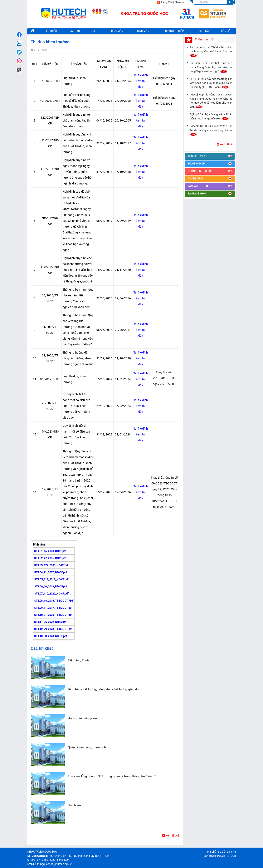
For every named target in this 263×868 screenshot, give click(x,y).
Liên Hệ (231, 852)
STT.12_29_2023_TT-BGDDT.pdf (53, 629)
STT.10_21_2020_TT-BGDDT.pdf (53, 615)
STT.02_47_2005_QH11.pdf (50, 558)
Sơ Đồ (221, 852)
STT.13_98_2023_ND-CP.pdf (51, 636)
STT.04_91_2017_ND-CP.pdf (51, 572)
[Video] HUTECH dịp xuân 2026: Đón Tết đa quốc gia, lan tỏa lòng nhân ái (211, 130)
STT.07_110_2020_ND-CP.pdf (51, 594)
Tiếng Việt (167, 2)
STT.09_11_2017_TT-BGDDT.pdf (53, 608)
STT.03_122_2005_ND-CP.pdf (51, 565)
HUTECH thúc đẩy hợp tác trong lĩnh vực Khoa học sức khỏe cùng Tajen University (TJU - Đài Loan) (211, 83)
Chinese (179, 2)
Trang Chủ (210, 852)
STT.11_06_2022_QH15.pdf (50, 622)
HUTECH (231, 856)
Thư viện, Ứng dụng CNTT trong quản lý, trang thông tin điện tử (112, 776)
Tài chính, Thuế (78, 660)
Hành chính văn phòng (83, 718)
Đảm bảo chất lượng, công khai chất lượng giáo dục (104, 689)
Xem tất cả (171, 835)
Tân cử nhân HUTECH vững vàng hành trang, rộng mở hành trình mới (211, 51)
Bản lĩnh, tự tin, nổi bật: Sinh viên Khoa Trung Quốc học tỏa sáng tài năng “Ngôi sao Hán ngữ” (211, 67)
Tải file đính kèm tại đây (141, 81)
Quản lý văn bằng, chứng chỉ (87, 747)
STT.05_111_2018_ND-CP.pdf (51, 579)
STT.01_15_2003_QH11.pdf (50, 551)
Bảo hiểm (74, 805)
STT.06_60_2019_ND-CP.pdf (51, 586)
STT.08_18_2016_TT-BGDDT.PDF (54, 601)
